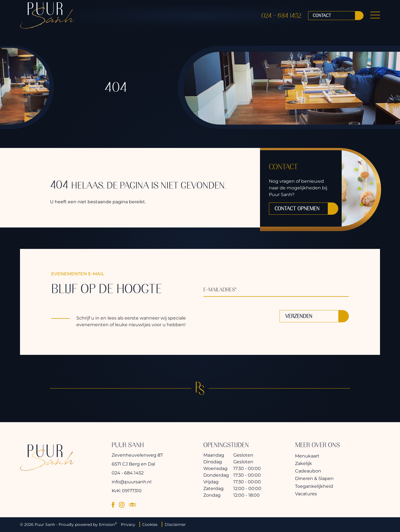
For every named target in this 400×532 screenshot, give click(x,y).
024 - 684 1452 (281, 18)
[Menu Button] (375, 18)
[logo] (47, 18)
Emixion (107, 524)
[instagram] (122, 505)
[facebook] (113, 505)
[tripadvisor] (132, 505)
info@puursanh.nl (132, 482)
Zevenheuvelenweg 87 (137, 455)
